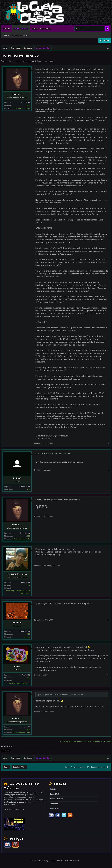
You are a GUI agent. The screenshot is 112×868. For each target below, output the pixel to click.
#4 (108, 566)
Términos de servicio (96, 767)
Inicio (7, 28)
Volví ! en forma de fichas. (19, 683)
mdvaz (17, 666)
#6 (108, 675)
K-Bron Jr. (40, 61)
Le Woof (17, 478)
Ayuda (83, 767)
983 (28, 634)
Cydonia (27, 637)
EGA (6, 767)
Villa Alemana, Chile (22, 108)
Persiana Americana (17, 574)
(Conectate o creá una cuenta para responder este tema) (86, 741)
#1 (109, 443)
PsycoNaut (17, 623)
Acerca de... (56, 809)
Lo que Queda (15, 61)
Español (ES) (19, 767)
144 (28, 585)
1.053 (28, 105)
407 (28, 489)
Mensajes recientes (21, 35)
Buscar (7, 35)
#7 (108, 711)
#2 (108, 470)
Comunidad (21, 28)
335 (28, 678)
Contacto (75, 767)
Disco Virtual (42, 28)
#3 (108, 516)
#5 (108, 620)
